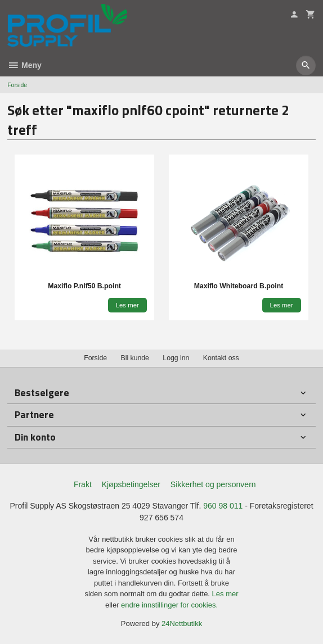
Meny (24, 65)
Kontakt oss (221, 358)
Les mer (225, 594)
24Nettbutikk (182, 623)
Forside (17, 85)
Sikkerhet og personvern (213, 484)
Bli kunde (135, 358)
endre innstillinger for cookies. (169, 605)
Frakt (83, 484)
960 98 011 (223, 506)
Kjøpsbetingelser (131, 484)
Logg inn (176, 358)
